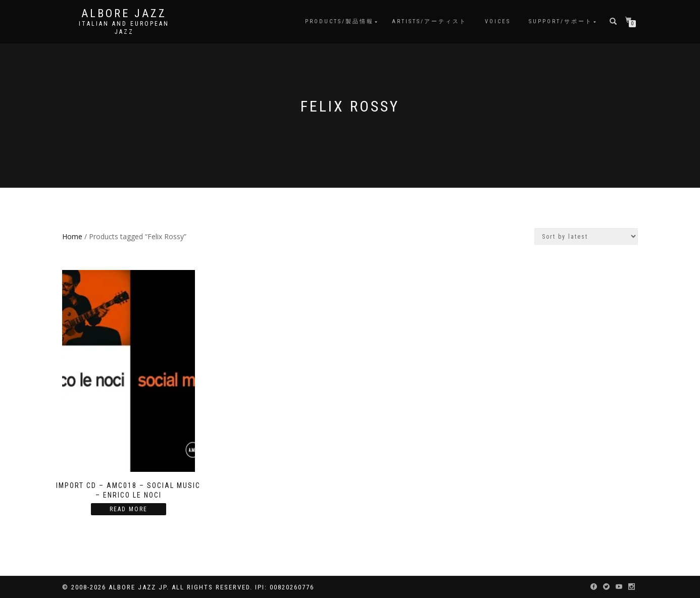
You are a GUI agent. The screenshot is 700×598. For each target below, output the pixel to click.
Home (72, 236)
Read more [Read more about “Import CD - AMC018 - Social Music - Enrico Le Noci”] (129, 509)
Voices (498, 21)
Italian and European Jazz (124, 28)
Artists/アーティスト (429, 21)
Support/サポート (561, 21)
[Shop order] (586, 236)
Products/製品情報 (339, 21)
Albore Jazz (124, 14)
